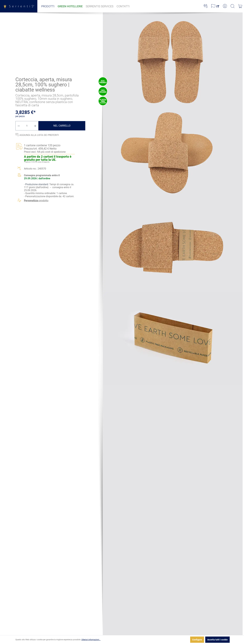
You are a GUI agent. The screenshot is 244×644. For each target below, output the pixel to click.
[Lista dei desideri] (206, 6)
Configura (197, 640)
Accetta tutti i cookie (217, 640)
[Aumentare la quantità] (35, 126)
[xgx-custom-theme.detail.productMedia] (173, 59)
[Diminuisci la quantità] (19, 126)
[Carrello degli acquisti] (240, 6)
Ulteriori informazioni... (91, 640)
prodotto (36, 201)
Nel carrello (62, 126)
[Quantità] (27, 126)
